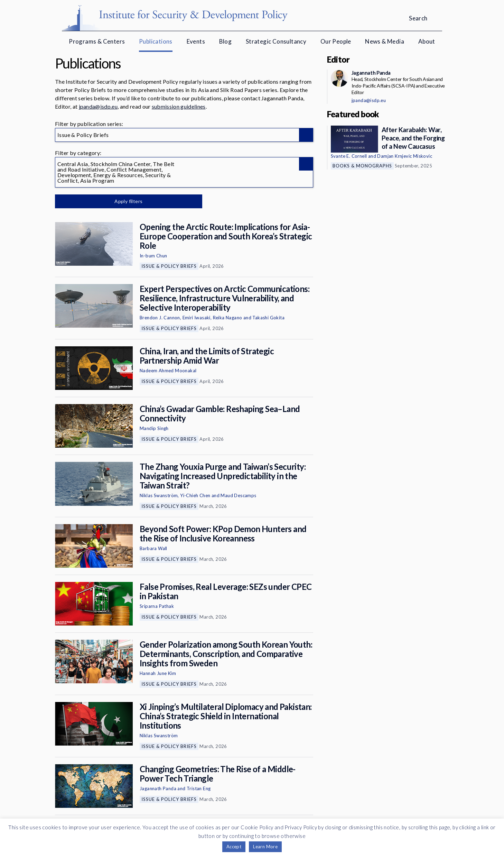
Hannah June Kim (158, 673)
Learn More (265, 847)
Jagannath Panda (158, 788)
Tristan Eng (199, 788)
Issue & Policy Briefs (169, 266)
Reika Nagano (228, 318)
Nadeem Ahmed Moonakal (168, 371)
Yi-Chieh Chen (195, 495)
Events (196, 41)
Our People (336, 41)
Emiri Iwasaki (197, 318)
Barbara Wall (153, 548)
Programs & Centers (97, 41)
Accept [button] (234, 847)
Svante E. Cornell (349, 156)
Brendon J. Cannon (160, 318)
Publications (156, 41)
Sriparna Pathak (157, 606)
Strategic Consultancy (276, 41)
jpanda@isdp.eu (98, 106)
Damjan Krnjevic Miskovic (405, 156)
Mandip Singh (154, 428)
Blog (226, 41)
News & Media (385, 41)
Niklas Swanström (159, 495)
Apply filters (127, 201)
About (427, 41)
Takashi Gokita (268, 318)
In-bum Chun (153, 256)
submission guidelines (179, 106)
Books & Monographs (362, 166)
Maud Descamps (238, 495)
